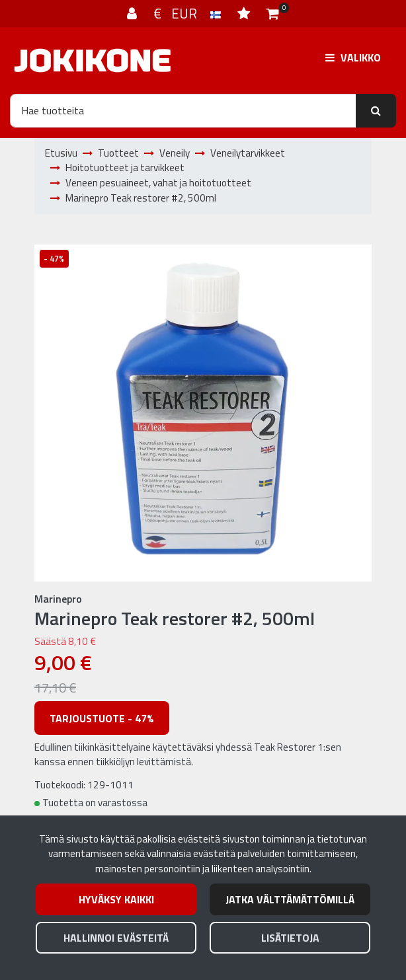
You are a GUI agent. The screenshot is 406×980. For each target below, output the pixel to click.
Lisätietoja (290, 938)
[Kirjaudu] (134, 13)
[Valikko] (353, 57)
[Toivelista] (245, 13)
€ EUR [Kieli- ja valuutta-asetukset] (189, 13)
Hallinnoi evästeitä (116, 938)
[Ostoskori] (273, 13)
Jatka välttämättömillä (290, 899)
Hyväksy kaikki (116, 899)
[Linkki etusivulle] (93, 60)
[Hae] (183, 110)
